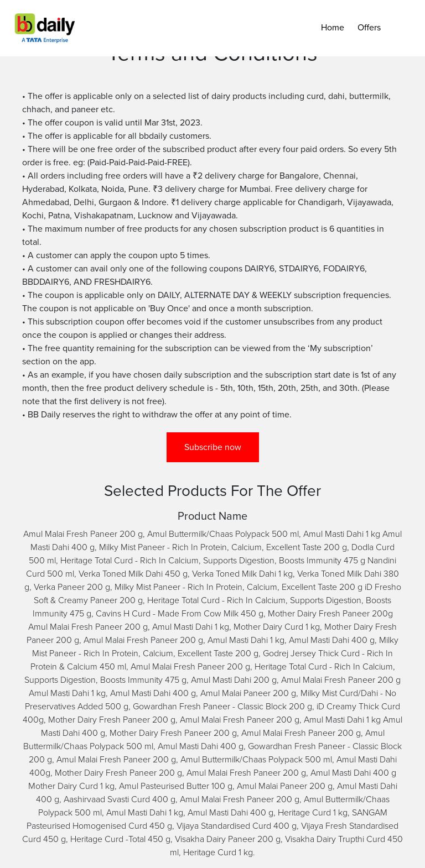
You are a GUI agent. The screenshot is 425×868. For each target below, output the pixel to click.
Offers (369, 28)
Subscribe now (213, 447)
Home (333, 28)
